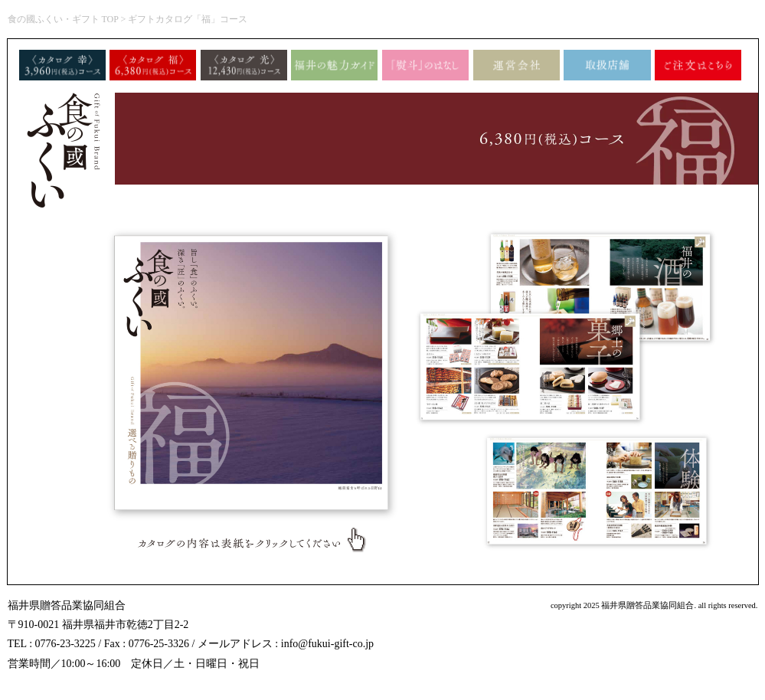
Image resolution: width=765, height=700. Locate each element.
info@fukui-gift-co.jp (327, 644)
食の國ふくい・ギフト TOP (63, 19)
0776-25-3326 (159, 644)
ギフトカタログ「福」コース (188, 19)
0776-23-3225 (65, 644)
